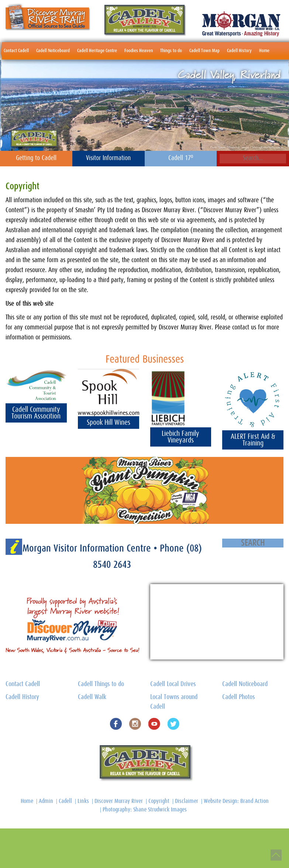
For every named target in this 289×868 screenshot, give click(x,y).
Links (83, 801)
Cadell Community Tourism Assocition (36, 413)
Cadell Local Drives (173, 684)
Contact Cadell (16, 51)
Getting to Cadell (36, 158)
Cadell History (239, 51)
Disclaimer (187, 801)
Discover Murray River (119, 801)
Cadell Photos (238, 697)
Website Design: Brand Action (236, 801)
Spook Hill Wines (109, 423)
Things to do (171, 51)
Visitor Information (108, 158)
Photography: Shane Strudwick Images (145, 810)
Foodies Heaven (139, 51)
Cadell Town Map (204, 51)
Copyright (159, 801)
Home (264, 51)
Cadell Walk (92, 697)
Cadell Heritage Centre (97, 51)
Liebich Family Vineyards (180, 437)
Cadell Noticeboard (53, 51)
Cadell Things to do (101, 684)
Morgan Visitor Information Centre (88, 548)
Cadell (65, 801)
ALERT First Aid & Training (253, 440)
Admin (46, 801)
